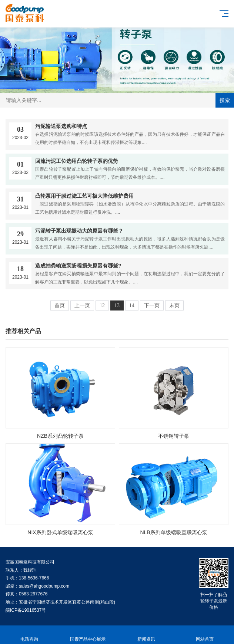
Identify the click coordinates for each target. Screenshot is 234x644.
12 (102, 305)
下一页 (152, 305)
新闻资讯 (146, 635)
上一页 (82, 305)
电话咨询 (29, 635)
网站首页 (205, 635)
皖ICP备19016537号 (26, 610)
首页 (60, 305)
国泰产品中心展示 (88, 635)
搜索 (225, 100)
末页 (174, 305)
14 (132, 305)
